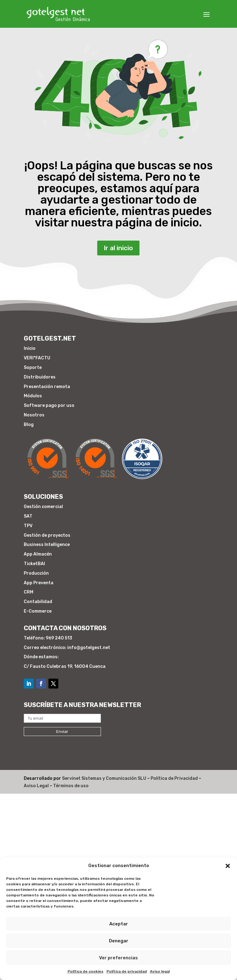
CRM (29, 592)
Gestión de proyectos (47, 535)
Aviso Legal (36, 786)
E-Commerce (38, 611)
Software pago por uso (49, 405)
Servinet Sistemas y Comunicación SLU (104, 778)
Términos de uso (71, 786)
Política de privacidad (127, 971)
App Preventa (39, 583)
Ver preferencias (118, 958)
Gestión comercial (43, 507)
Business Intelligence (47, 545)
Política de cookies (85, 971)
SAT (28, 516)
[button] (228, 866)
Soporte (33, 368)
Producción (36, 573)
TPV (28, 526)
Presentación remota (47, 387)
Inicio (30, 348)
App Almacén (38, 554)
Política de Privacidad (174, 778)
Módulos (33, 396)
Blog (29, 425)
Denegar (119, 941)
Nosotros (34, 415)
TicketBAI (34, 564)
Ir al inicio (118, 246)
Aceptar (119, 924)
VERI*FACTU (37, 358)
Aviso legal (160, 971)
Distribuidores (40, 377)
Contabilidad (38, 602)
